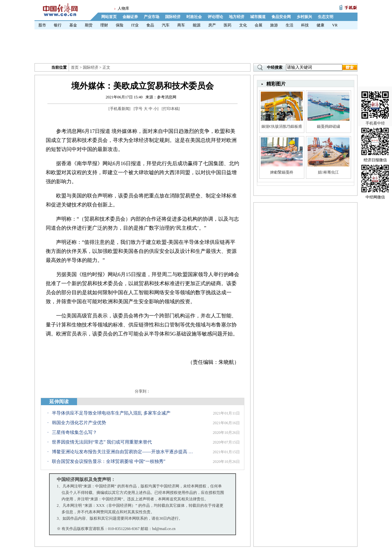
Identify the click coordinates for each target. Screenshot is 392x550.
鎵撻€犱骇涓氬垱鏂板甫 (282, 126)
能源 (197, 25)
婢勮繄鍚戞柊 (282, 172)
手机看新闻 (120, 109)
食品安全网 (281, 17)
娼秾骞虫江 (328, 172)
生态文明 (326, 17)
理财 (104, 25)
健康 (320, 25)
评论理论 (215, 17)
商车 (181, 25)
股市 (42, 25)
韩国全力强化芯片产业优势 (79, 423)
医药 (228, 25)
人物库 (123, 8)
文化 (243, 25)
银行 (58, 25)
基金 (73, 25)
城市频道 (258, 17)
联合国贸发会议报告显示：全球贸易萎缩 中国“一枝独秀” (109, 461)
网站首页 (109, 17)
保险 (120, 25)
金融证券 (130, 17)
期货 (89, 25)
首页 (75, 67)
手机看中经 (375, 97)
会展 (259, 25)
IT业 (135, 25)
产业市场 (152, 17)
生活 (289, 25)
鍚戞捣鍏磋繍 (328, 126)
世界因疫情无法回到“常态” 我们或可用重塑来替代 (102, 442)
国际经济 (173, 17)
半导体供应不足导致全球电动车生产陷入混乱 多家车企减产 (111, 413)
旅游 (274, 25)
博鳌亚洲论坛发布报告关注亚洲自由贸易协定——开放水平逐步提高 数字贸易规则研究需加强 (124, 452)
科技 (305, 25)
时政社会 (194, 17)
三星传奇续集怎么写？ (74, 432)
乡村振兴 (304, 17)
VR (335, 25)
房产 (212, 25)
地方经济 (237, 17)
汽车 (166, 25)
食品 (150, 25)
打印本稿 (171, 109)
